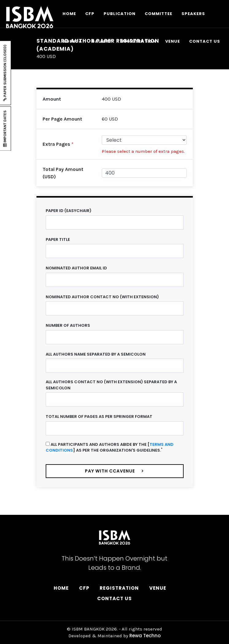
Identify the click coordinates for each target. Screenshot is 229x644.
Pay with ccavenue (110, 471)
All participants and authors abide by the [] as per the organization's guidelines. (110, 447)
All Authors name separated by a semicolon (96, 354)
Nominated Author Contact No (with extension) (102, 297)
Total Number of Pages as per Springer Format (99, 416)
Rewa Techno (145, 636)
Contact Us (114, 598)
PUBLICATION (120, 14)
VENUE (173, 41)
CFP (90, 14)
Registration (119, 588)
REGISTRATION (139, 41)
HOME (69, 14)
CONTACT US (205, 41)
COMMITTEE (158, 14)
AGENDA (72, 41)
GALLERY (102, 41)
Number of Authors (68, 325)
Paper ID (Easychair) (69, 211)
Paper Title (58, 239)
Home (61, 588)
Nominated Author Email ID (76, 268)
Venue (158, 588)
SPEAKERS (193, 14)
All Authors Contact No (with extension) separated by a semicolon (111, 385)
